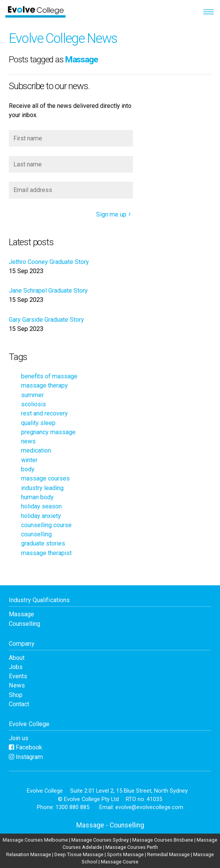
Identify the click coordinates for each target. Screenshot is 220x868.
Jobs (16, 667)
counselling (36, 534)
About (17, 658)
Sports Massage (125, 854)
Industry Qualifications (39, 600)
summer (32, 395)
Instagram (26, 757)
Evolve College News (63, 38)
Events (18, 676)
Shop (16, 695)
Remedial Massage (168, 854)
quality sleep (38, 423)
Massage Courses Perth (132, 847)
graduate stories (43, 543)
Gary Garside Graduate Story (46, 320)
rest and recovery (44, 413)
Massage (21, 614)
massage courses (45, 478)
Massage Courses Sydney (100, 840)
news (28, 441)
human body (37, 497)
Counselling (25, 624)
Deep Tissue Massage (79, 854)
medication (36, 450)
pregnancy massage (48, 432)
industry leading (42, 488)
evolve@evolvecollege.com (149, 807)
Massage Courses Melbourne (35, 840)
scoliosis (34, 404)
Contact (19, 704)
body (28, 469)
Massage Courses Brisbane (163, 840)
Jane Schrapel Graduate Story (48, 291)
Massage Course (120, 862)
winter (29, 460)
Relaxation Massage (29, 854)
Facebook (25, 747)
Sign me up (111, 214)
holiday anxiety (41, 516)
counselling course (46, 525)
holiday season (41, 506)
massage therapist (46, 553)
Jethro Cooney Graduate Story (49, 262)
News (17, 685)
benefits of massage (49, 376)
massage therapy (44, 385)
